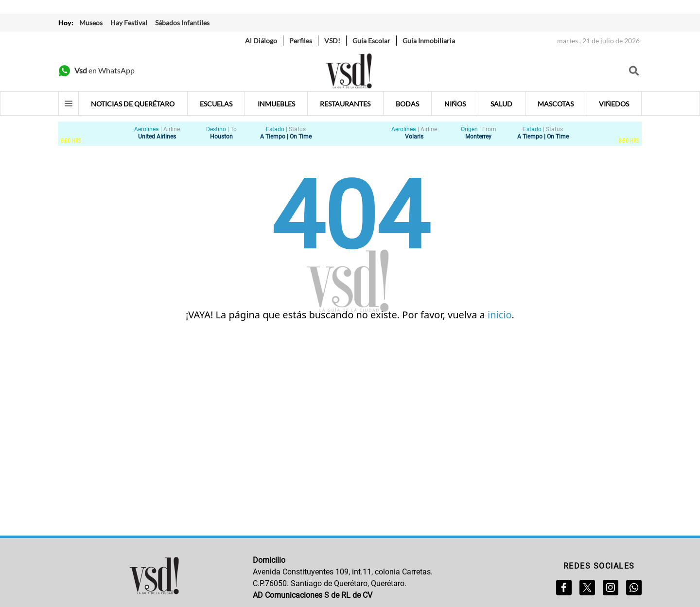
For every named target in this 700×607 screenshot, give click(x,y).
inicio (500, 315)
